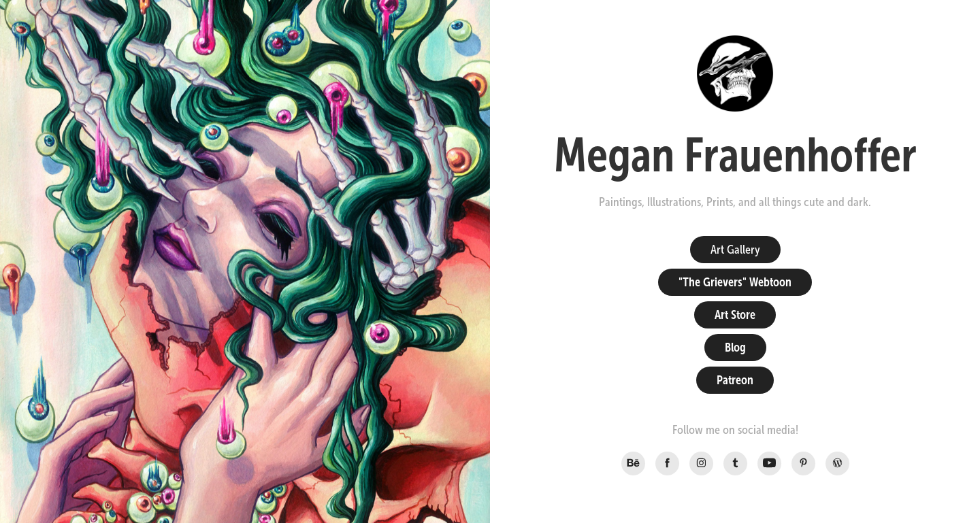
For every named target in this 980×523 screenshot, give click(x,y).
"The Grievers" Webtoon (735, 282)
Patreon (735, 380)
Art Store (735, 315)
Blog (735, 348)
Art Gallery (735, 250)
